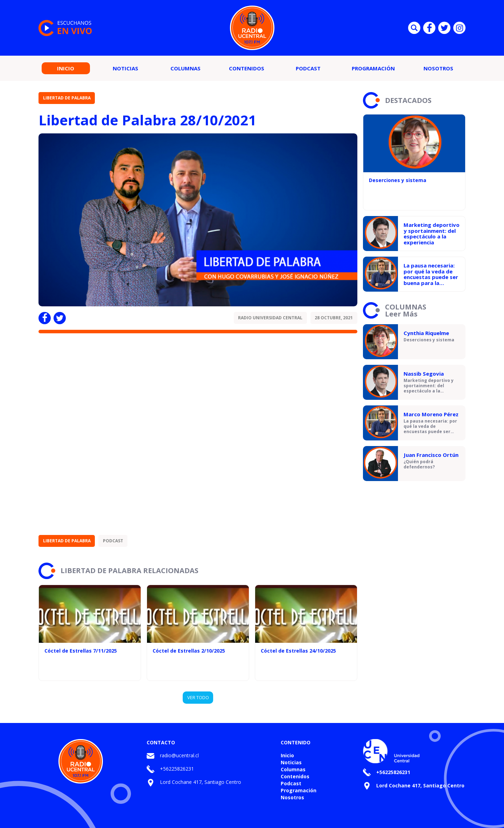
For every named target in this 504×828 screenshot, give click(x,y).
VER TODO (198, 697)
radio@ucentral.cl (179, 755)
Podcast (308, 68)
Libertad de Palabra (67, 98)
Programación (373, 68)
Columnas (185, 68)
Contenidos (247, 68)
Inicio (66, 68)
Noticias (125, 68)
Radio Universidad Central (270, 318)
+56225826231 (177, 769)
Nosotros (438, 68)
